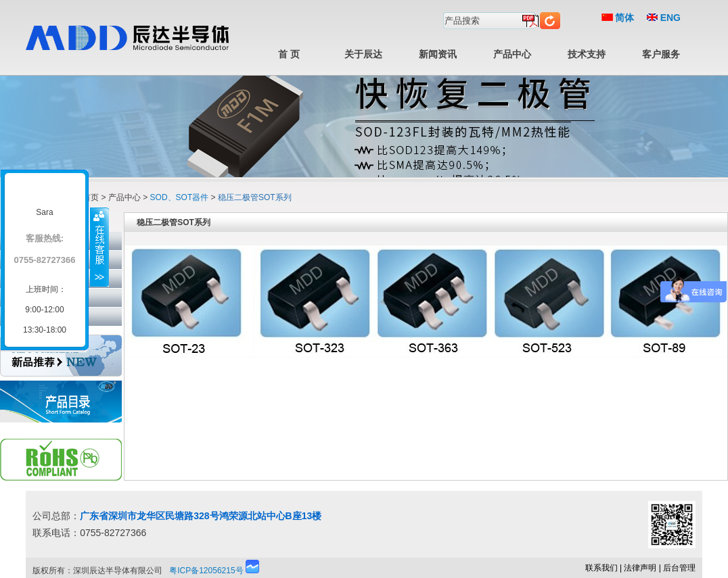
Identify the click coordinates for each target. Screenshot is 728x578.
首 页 (289, 54)
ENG (664, 18)
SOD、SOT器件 (180, 197)
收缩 (99, 247)
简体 (618, 18)
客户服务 (661, 54)
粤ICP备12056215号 (206, 571)
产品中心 (512, 54)
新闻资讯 (438, 54)
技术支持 (587, 54)
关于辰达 (363, 54)
